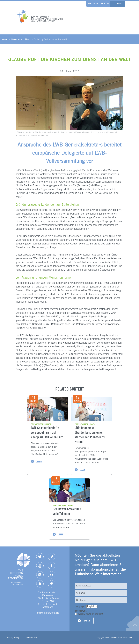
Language (81, 606)
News (28, 39)
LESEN (39, 462)
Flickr (52, 575)
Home (4, 39)
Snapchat (40, 584)
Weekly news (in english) (90, 614)
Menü (105, 4)
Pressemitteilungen (41, 424)
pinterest (52, 584)
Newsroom (17, 39)
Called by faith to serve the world (50, 39)
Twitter (40, 557)
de (119, 4)
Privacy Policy (13, 637)
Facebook (52, 566)
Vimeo (52, 557)
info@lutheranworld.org (48, 613)
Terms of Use (31, 637)
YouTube (40, 566)
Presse (91, 4)
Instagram (40, 575)
